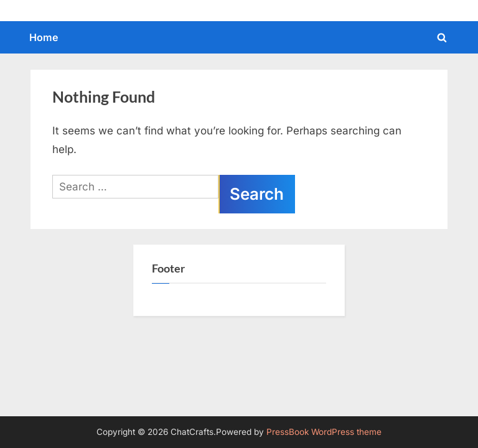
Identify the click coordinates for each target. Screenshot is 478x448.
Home (44, 37)
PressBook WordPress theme (324, 432)
